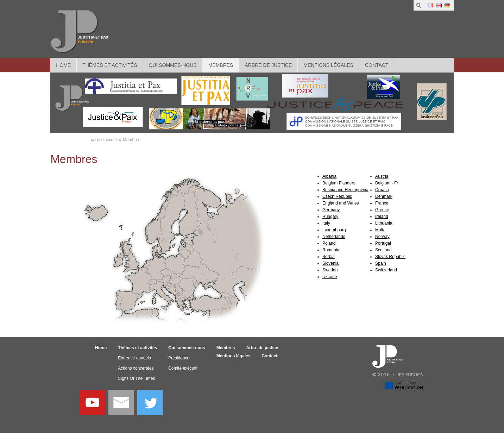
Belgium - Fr (387, 183)
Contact (377, 65)
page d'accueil (104, 140)
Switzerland (386, 270)
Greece (382, 210)
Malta (380, 230)
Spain (381, 263)
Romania (331, 250)
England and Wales (341, 203)
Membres (221, 65)
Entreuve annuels (134, 358)
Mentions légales (328, 65)
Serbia (329, 257)
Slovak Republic (390, 257)
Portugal (383, 243)
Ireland (382, 216)
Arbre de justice (268, 65)
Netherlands (334, 237)
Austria (382, 176)
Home (63, 65)
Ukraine (330, 277)
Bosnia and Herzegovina (345, 190)
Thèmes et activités (110, 65)
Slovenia (330, 263)
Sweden (330, 270)
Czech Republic (337, 196)
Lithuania (384, 223)
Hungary (330, 216)
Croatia (382, 190)
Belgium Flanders (339, 183)
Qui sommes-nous (173, 65)
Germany (331, 210)
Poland (329, 243)
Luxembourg (334, 230)
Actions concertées (136, 368)
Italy (326, 223)
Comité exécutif (183, 368)
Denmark (384, 196)
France (382, 203)
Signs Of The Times (136, 378)
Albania (329, 176)
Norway (382, 237)
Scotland (383, 250)
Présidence (179, 358)
